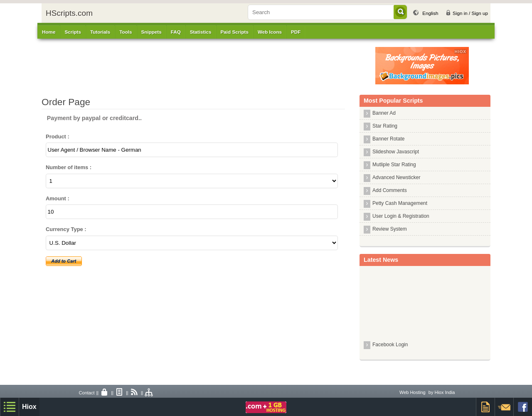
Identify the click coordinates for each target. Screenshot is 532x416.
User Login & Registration (401, 216)
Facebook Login (390, 346)
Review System (390, 229)
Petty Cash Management (400, 203)
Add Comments (390, 190)
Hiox (29, 407)
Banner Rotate (388, 139)
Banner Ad (384, 113)
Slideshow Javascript (396, 152)
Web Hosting (413, 392)
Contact (87, 393)
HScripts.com (69, 13)
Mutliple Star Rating (394, 165)
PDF (296, 32)
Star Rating (385, 126)
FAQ (176, 32)
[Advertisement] (214, 66)
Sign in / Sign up (470, 13)
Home (49, 32)
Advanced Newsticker (396, 177)
